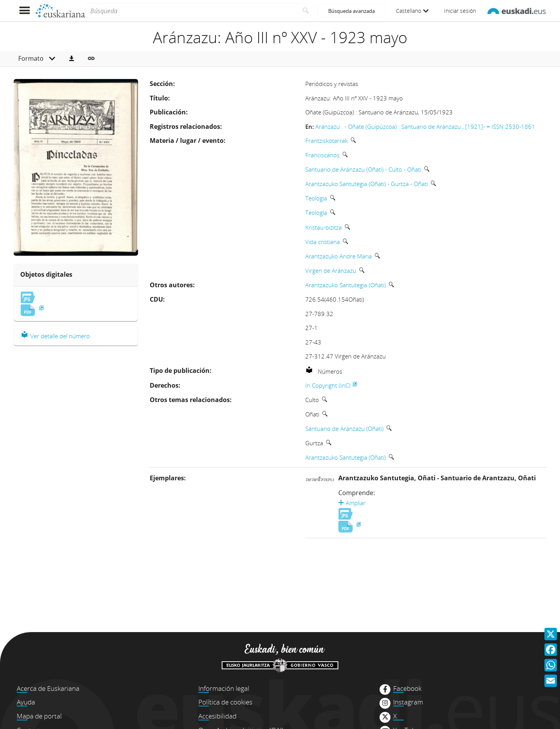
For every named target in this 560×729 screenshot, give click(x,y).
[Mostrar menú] (24, 11)
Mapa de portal (39, 716)
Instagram (408, 702)
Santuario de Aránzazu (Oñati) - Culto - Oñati (363, 169)
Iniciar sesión (460, 11)
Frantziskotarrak (326, 141)
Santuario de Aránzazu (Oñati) (344, 429)
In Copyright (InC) (328, 385)
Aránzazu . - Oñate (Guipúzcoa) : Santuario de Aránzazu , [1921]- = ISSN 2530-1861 (425, 126)
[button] (72, 59)
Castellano (412, 11)
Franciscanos (322, 155)
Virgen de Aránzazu (331, 271)
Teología (316, 213)
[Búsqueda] (192, 11)
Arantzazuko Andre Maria (339, 256)
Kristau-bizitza (324, 227)
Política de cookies (225, 702)
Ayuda (26, 702)
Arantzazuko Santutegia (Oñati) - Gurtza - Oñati (367, 184)
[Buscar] (306, 11)
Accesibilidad (217, 716)
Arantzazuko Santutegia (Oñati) (346, 285)
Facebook (407, 689)
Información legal (224, 688)
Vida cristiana (323, 242)
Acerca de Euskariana (48, 688)
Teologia (316, 198)
